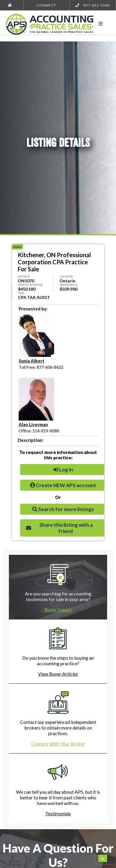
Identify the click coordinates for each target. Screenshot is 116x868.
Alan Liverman (33, 424)
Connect (46, 5)
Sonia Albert (32, 361)
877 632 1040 (93, 5)
